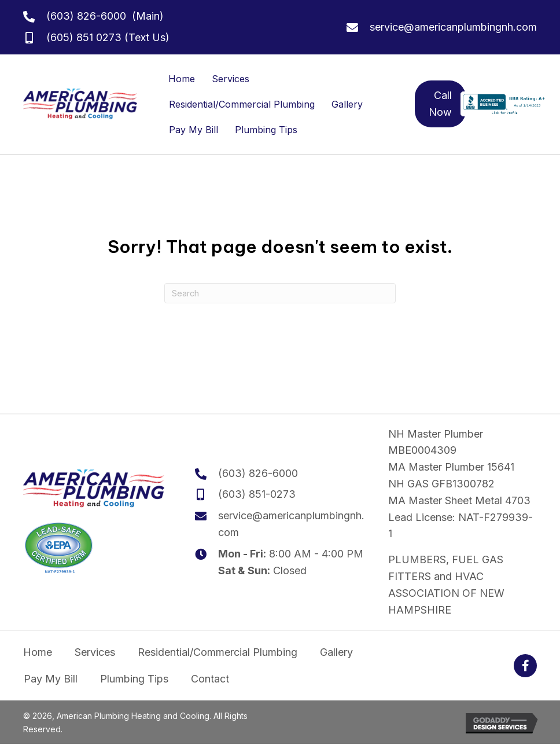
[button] (525, 666)
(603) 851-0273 (257, 494)
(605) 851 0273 (84, 37)
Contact (210, 679)
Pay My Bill (194, 130)
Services (231, 79)
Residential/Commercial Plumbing (242, 104)
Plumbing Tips (266, 130)
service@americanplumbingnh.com (453, 27)
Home (182, 79)
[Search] (280, 293)
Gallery (347, 104)
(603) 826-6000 (86, 16)
